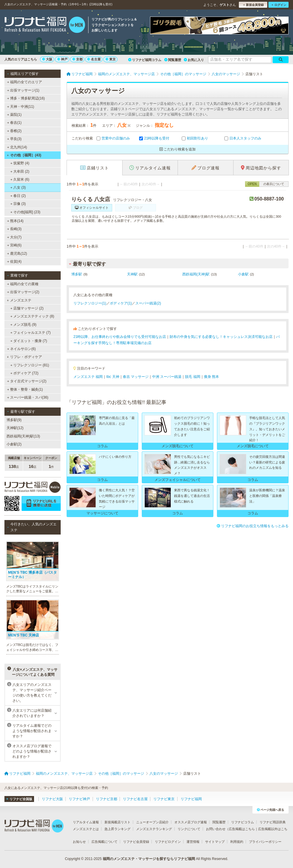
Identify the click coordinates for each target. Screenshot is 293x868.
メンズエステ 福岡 (88, 377)
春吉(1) (14, 123)
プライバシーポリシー (265, 842)
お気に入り (194, 60)
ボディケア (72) (24, 373)
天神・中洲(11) (21, 107)
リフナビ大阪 (52, 799)
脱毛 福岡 (193, 377)
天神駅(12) (15, 428)
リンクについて (189, 829)
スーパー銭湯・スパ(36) (28, 397)
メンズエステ (19, 300)
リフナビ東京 (164, 799)
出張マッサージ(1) (23, 90)
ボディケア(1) (121, 303)
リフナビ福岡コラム (145, 60)
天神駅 (132, 274)
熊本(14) (15, 221)
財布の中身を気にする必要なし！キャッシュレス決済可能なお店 (221, 337)
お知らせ (79, 842)
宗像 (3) (18, 204)
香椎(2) (14, 131)
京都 (78, 59)
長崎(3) (14, 229)
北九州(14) (17, 147)
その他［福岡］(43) (24, 155)
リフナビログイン (168, 842)
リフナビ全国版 (19, 799)
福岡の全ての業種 (23, 284)
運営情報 (193, 842)
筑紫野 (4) (20, 163)
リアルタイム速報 (86, 822)
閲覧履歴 (173, 60)
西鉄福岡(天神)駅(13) (23, 436)
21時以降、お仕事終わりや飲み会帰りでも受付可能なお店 (120, 337)
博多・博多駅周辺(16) (26, 98)
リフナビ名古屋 (135, 799)
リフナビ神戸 (79, 799)
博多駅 (77, 274)
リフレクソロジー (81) (30, 365)
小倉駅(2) (14, 444)
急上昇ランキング (117, 829)
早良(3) (14, 139)
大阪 (47, 59)
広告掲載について (104, 842)
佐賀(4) (14, 261)
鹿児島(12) (17, 253)
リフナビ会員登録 (136, 842)
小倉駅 (243, 274)
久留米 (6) (20, 179)
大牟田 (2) (20, 171)
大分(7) (14, 237)
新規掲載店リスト (117, 822)
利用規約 (237, 842)
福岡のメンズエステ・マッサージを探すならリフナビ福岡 (149, 859)
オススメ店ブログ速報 (191, 822)
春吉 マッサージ (136, 377)
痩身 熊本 (211, 377)
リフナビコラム (243, 822)
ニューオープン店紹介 (152, 822)
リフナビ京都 (107, 799)
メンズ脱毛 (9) (23, 325)
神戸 (62, 59)
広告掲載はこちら (242, 829)
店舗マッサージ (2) (27, 308)
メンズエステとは (86, 829)
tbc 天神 (113, 377)
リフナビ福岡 (191, 799)
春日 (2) (18, 196)
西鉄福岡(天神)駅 (196, 274)
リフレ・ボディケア (24, 357)
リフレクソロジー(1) (90, 303)
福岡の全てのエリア (25, 82)
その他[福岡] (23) (25, 212)
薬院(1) (14, 115)
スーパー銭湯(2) (148, 303)
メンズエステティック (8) (32, 316)
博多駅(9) (14, 420)
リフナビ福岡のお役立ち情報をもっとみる (253, 526)
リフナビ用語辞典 (273, 822)
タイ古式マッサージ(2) (27, 381)
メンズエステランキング (154, 829)
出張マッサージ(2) (23, 292)
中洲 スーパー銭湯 (167, 377)
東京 (111, 59)
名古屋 (94, 59)
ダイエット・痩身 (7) (29, 341)
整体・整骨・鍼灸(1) (25, 389)
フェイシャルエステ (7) (30, 333)
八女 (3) (18, 187)
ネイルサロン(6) (21, 349)
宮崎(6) (14, 245)
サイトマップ (215, 842)
